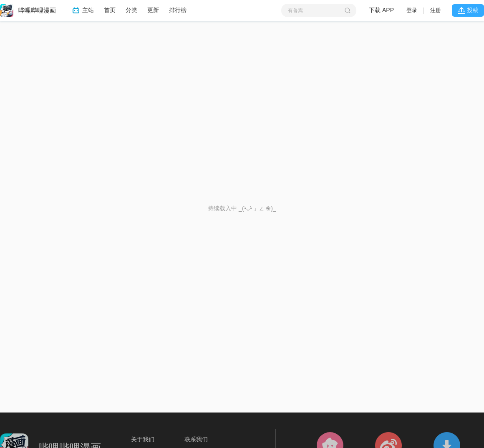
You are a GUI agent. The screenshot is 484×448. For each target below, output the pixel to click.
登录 (412, 10)
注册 (436, 10)
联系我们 (196, 439)
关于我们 (143, 439)
